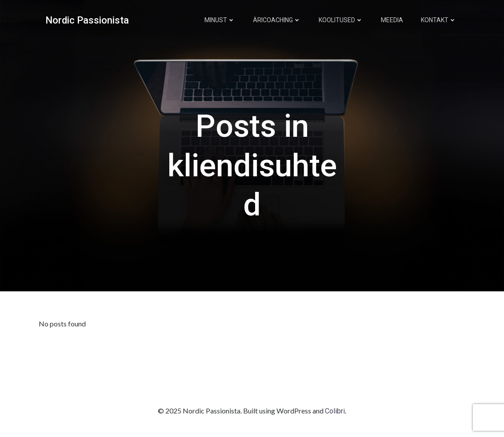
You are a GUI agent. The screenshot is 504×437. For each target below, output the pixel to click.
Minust (220, 20)
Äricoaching (277, 20)
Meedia (392, 20)
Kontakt (439, 20)
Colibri (335, 411)
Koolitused (341, 20)
